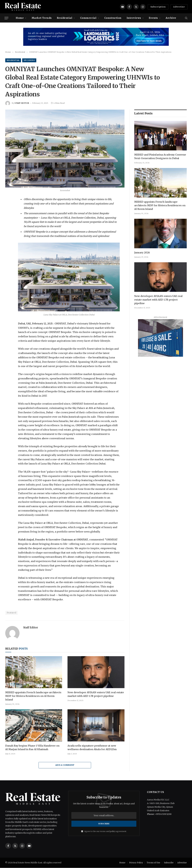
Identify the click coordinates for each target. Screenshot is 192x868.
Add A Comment (65, 765)
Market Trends (42, 18)
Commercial (88, 18)
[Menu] (6, 18)
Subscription (158, 7)
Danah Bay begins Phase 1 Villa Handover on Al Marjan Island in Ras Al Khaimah (32, 747)
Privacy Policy (136, 863)
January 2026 (142, 253)
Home (20, 18)
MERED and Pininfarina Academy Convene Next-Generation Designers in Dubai (160, 156)
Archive (171, 18)
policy (113, 831)
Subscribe (169, 863)
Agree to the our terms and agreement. (104, 831)
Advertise (179, 7)
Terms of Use (153, 863)
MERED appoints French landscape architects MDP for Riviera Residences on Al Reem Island (33, 696)
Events (153, 18)
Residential (65, 18)
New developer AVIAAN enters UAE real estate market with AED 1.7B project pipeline (96, 694)
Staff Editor (22, 103)
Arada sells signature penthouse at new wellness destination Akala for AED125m (92, 747)
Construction (113, 18)
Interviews (134, 18)
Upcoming (29, 60)
